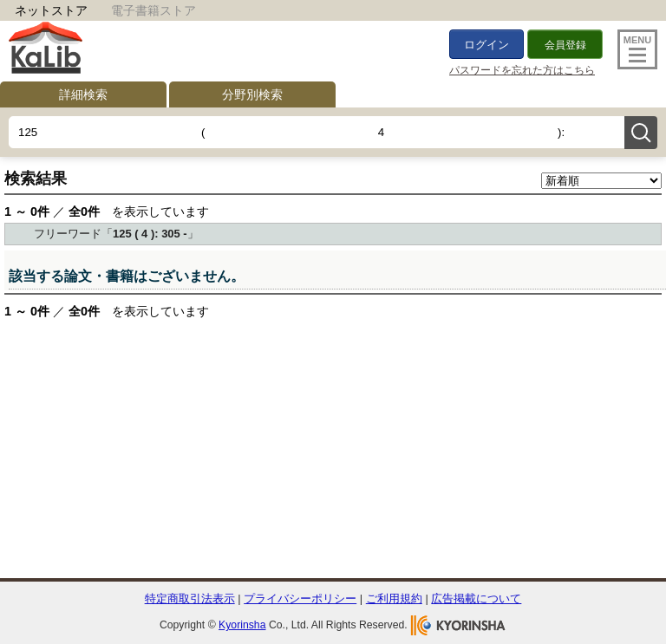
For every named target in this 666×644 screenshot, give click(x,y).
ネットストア (51, 10)
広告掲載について (476, 598)
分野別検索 (252, 94)
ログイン (486, 45)
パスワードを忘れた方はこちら (522, 70)
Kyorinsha (242, 625)
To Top (616, 569)
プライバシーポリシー (300, 598)
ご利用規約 (394, 598)
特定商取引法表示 (190, 598)
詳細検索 (83, 94)
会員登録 (565, 45)
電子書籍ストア (153, 10)
